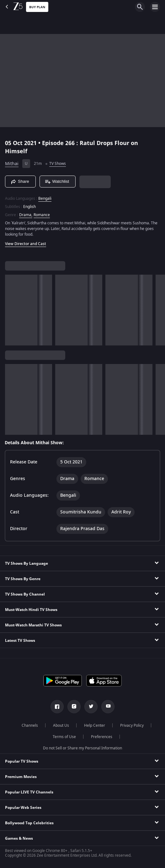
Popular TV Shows (22, 761)
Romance (42, 215)
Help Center (95, 725)
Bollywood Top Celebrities (29, 823)
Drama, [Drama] (26, 215)
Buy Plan (37, 7)
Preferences (102, 737)
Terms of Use (64, 737)
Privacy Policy (132, 725)
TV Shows (58, 164)
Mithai (12, 164)
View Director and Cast (26, 244)
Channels (30, 725)
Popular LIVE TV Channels (29, 792)
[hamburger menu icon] (155, 7)
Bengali (45, 199)
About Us (61, 725)
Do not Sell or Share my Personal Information (82, 748)
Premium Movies (21, 777)
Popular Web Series (23, 808)
